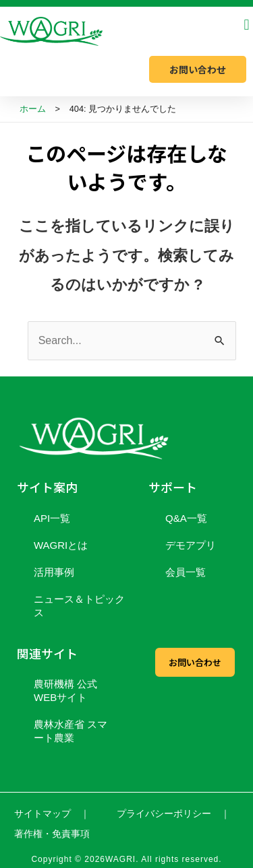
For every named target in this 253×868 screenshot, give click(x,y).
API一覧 (52, 518)
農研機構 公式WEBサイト (65, 691)
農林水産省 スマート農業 (71, 731)
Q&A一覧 (186, 518)
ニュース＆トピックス (79, 606)
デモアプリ (191, 545)
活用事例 (54, 572)
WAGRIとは (61, 545)
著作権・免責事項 (52, 834)
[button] (247, 25)
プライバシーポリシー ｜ (173, 813)
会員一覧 (186, 572)
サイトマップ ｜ (52, 813)
